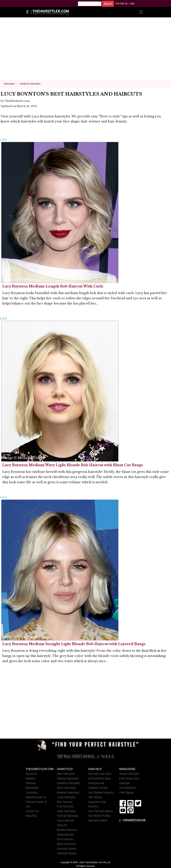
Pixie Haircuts (65, 806)
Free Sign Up (121, 3)
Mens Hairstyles (67, 844)
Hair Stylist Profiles (99, 816)
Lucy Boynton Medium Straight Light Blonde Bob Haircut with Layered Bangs (74, 644)
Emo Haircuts (65, 839)
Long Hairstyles (66, 797)
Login (132, 3)
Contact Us (32, 811)
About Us (31, 774)
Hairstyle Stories (67, 853)
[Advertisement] (86, 50)
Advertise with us (36, 797)
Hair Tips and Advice (100, 811)
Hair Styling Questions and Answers (97, 802)
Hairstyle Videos (98, 820)
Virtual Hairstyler (129, 774)
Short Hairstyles (67, 788)
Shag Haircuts (65, 835)
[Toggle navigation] (141, 12)
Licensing (31, 793)
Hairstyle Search (67, 849)
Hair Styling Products (101, 793)
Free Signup (126, 793)
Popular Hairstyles (68, 778)
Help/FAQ (31, 816)
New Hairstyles (66, 774)
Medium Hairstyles (68, 793)
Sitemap (31, 783)
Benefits (31, 778)
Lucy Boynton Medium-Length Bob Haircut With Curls (53, 286)
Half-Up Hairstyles (68, 816)
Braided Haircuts (67, 830)
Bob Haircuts (65, 802)
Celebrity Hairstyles (68, 783)
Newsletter (32, 788)
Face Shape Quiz (129, 778)
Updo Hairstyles (66, 811)
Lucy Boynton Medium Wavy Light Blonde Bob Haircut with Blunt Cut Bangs (73, 465)
